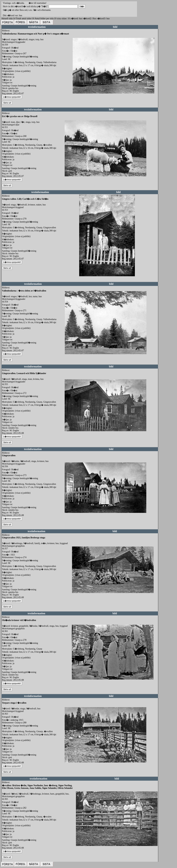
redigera (76, 97)
